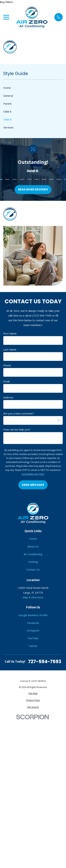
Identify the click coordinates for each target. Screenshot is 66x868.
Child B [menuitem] (7, 119)
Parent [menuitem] (7, 104)
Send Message (33, 485)
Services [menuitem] (8, 127)
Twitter (33, 646)
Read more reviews (33, 190)
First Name (10, 333)
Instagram (33, 630)
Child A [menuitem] (7, 111)
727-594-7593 (45, 662)
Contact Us (33, 569)
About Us (33, 546)
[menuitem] (33, 694)
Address (8, 397)
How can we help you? (17, 429)
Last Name (10, 349)
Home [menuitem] (7, 88)
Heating (33, 562)
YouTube (33, 638)
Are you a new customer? (19, 413)
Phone (7, 365)
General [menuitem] (8, 96)
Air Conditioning (33, 554)
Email (6, 381)
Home (33, 539)
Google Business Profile (33, 615)
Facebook (33, 623)
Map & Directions (33, 597)
